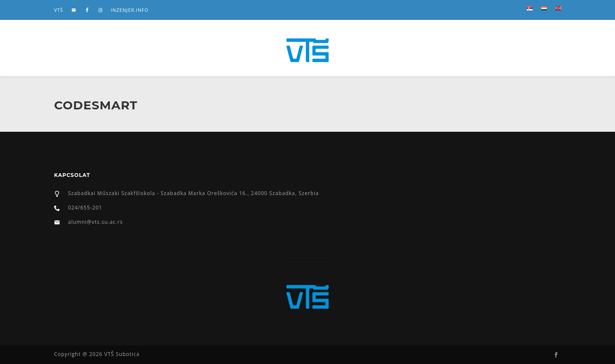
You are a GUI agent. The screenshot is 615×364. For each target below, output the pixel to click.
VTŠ (59, 10)
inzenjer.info (129, 10)
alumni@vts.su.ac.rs (95, 222)
